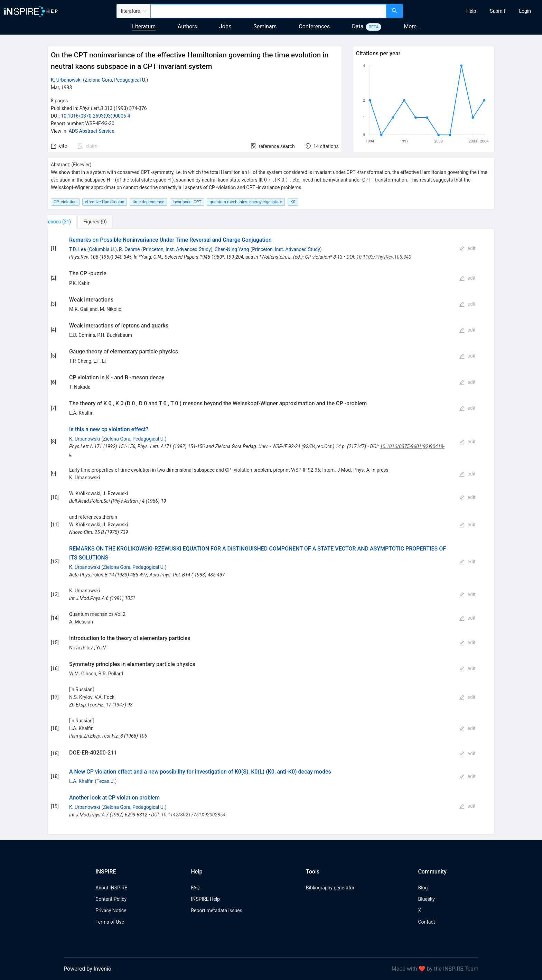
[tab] (71, 222)
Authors (187, 26)
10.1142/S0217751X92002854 (193, 815)
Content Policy (111, 899)
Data (358, 26)
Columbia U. (102, 249)
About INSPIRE (111, 888)
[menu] (473, 11)
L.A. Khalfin (81, 781)
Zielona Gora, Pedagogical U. (116, 80)
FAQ (195, 888)
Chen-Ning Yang (232, 249)
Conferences (314, 26)
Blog (423, 888)
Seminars (265, 26)
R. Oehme (129, 249)
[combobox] (268, 11)
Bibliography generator (330, 888)
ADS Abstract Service (92, 131)
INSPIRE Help (205, 899)
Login (525, 11)
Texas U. (106, 781)
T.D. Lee (78, 249)
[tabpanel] (271, 531)
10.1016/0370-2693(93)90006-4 (95, 116)
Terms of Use (110, 922)
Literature (144, 26)
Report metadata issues (216, 910)
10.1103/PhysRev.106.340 (384, 257)
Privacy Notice (111, 910)
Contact (426, 922)
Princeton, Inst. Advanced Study (177, 249)
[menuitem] (471, 11)
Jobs (225, 26)
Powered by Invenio (87, 969)
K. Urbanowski (66, 80)
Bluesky (426, 899)
